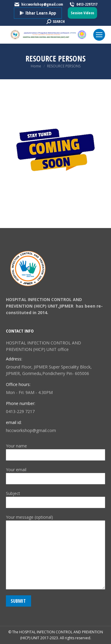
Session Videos (82, 13)
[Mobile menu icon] (99, 35)
